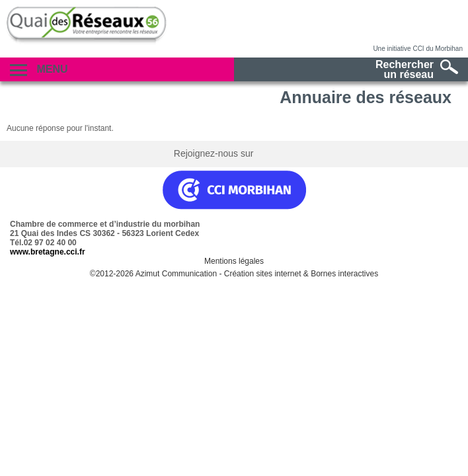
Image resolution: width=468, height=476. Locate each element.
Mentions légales (234, 261)
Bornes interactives (344, 274)
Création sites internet (263, 274)
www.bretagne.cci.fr (48, 252)
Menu (39, 70)
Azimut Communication (176, 274)
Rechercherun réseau (417, 69)
